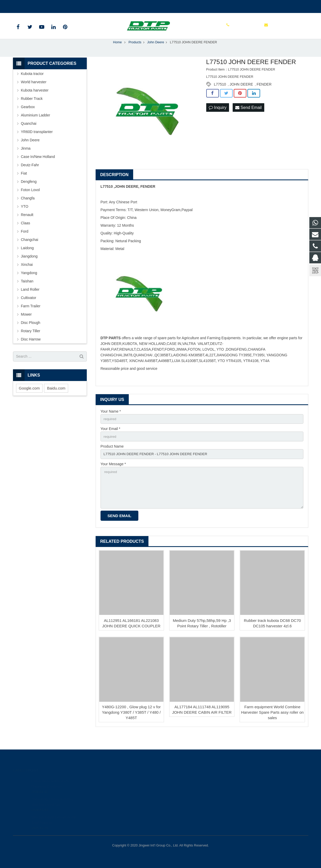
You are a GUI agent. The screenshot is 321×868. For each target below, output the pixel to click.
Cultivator (29, 308)
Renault (27, 225)
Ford (25, 242)
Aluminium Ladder (36, 126)
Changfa (28, 209)
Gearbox (28, 117)
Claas (26, 234)
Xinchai (27, 275)
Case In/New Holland (38, 167)
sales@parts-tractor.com (75, 5)
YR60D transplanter (37, 142)
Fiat (24, 184)
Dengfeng (29, 192)
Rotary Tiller (31, 342)
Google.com (29, 399)
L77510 (220, 95)
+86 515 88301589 (32, 5)
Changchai (30, 250)
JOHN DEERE (241, 95)
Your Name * (111, 422)
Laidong (27, 259)
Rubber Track (32, 109)
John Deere (30, 151)
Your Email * (110, 440)
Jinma (26, 159)
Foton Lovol (30, 200)
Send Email (248, 118)
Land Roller (30, 300)
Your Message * (113, 476)
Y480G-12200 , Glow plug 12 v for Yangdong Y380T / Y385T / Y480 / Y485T (131, 726)
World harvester (34, 93)
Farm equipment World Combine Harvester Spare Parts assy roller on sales (272, 726)
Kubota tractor (32, 84)
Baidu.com (56, 399)
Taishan (27, 292)
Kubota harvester (35, 101)
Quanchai (29, 134)
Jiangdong (29, 267)
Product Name (112, 458)
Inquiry (218, 118)
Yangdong (29, 283)
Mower (26, 325)
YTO (25, 217)
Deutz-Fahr (30, 176)
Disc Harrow (31, 350)
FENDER (264, 95)
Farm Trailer (31, 317)
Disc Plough (31, 333)
